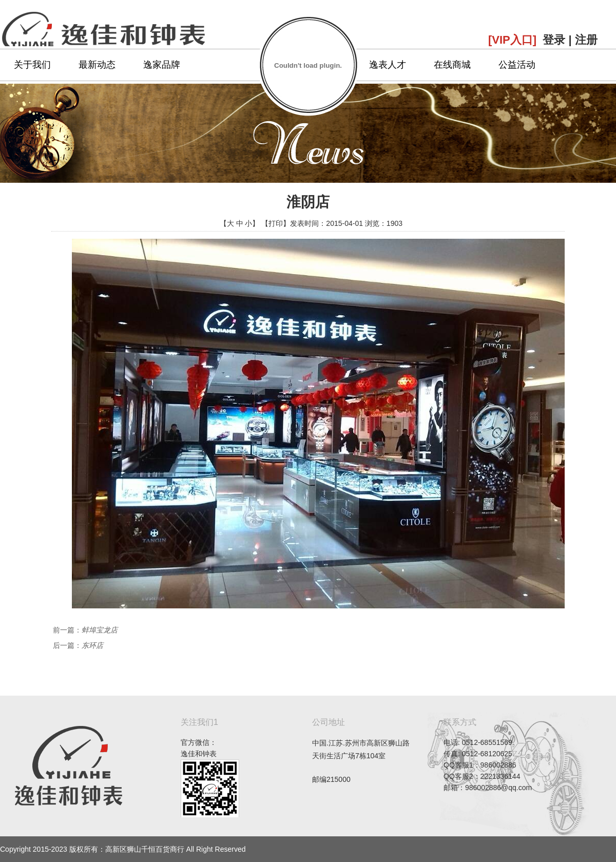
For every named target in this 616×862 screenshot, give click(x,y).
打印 (276, 223)
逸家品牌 (162, 65)
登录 (554, 40)
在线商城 (452, 65)
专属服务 (323, 65)
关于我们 (32, 65)
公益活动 (517, 65)
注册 (586, 40)
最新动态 (97, 65)
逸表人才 (388, 65)
